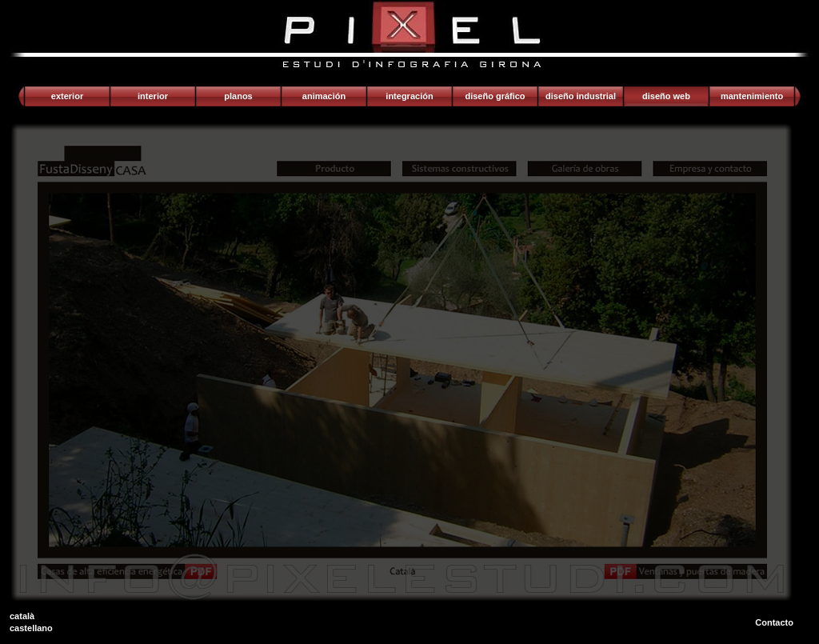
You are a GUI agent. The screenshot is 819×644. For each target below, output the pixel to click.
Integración (409, 96)
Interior (153, 96)
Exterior (67, 96)
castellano (31, 628)
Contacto (774, 622)
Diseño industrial (581, 96)
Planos (238, 96)
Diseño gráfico (495, 96)
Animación (324, 96)
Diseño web (666, 96)
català (22, 616)
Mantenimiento (752, 96)
